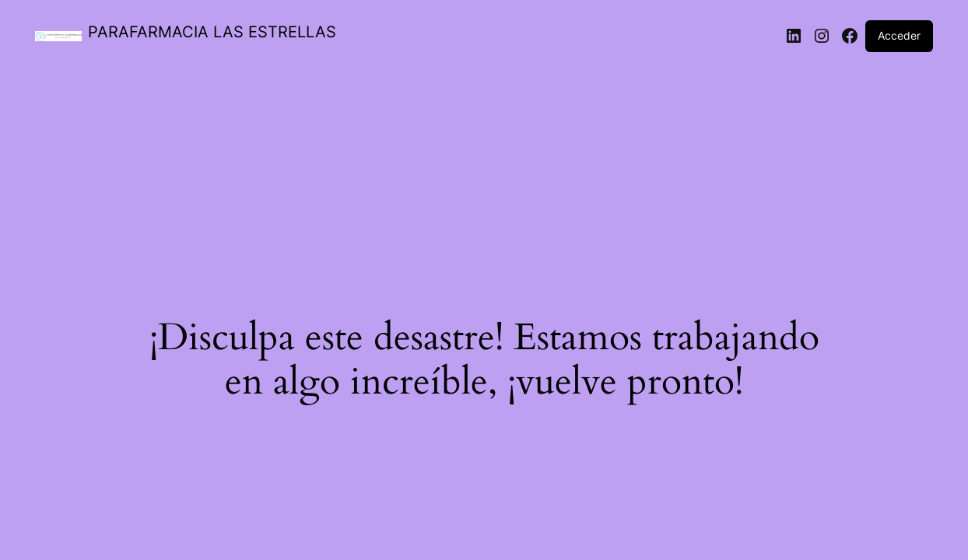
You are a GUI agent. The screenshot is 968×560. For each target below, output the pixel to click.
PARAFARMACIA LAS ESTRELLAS (212, 32)
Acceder (899, 35)
